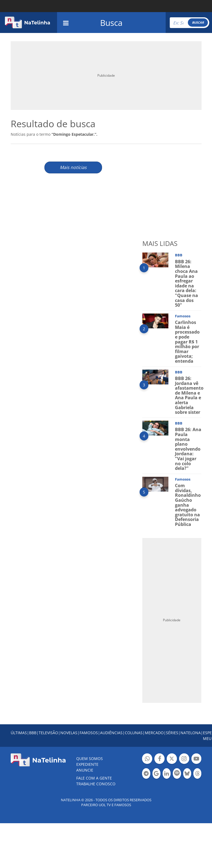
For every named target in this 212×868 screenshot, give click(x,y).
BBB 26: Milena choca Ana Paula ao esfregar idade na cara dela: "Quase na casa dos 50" (186, 283)
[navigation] (66, 22)
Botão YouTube (197, 759)
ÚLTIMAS (19, 733)
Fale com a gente (94, 778)
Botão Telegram (146, 774)
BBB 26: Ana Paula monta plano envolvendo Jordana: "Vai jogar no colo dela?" (188, 449)
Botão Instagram (184, 759)
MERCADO (154, 733)
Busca (111, 23)
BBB (33, 733)
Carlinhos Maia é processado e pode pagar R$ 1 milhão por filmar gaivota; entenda (187, 342)
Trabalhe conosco (96, 784)
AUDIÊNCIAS (111, 733)
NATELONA (191, 733)
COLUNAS (134, 733)
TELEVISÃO (48, 733)
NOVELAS (69, 733)
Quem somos (90, 759)
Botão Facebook (159, 759)
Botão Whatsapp (147, 759)
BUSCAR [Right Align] (198, 22)
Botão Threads (197, 774)
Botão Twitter (172, 759)
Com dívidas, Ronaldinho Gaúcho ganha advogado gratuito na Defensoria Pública (188, 505)
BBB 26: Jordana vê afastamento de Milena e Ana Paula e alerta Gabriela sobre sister (189, 395)
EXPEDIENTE (87, 764)
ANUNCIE (85, 770)
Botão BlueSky (187, 774)
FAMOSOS (89, 733)
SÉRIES (172, 733)
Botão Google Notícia (156, 774)
